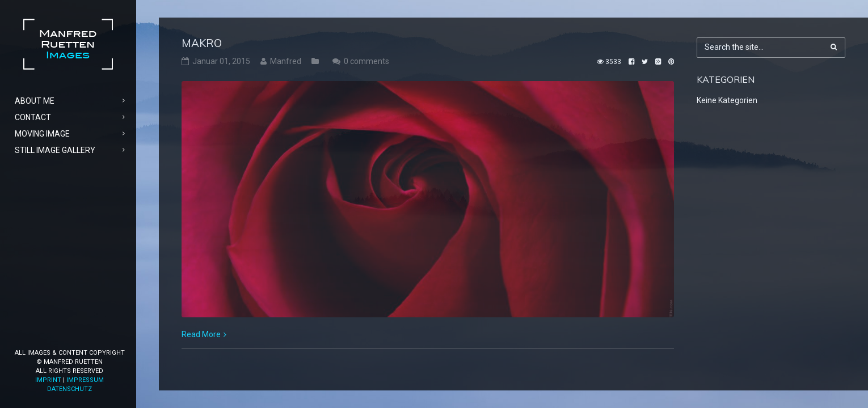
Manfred (286, 61)
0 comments (366, 61)
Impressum (85, 380)
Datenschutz (69, 389)
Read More (201, 334)
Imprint (48, 380)
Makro (202, 43)
